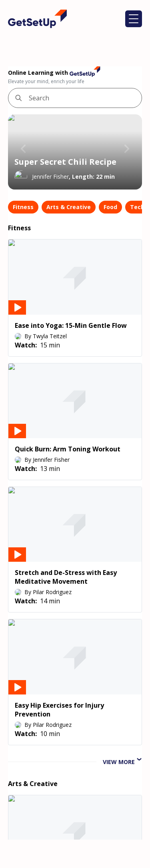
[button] (134, 19)
